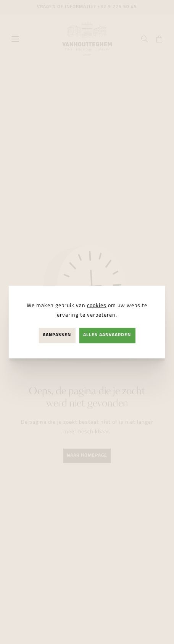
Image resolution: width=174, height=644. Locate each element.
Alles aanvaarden (107, 335)
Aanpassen (57, 335)
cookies (97, 306)
